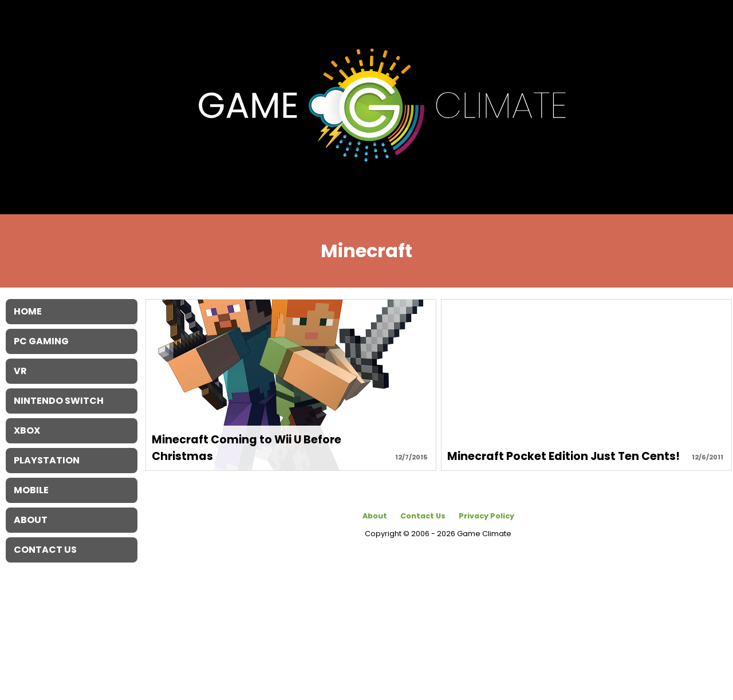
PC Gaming (41, 341)
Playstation (47, 460)
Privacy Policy (486, 516)
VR (20, 371)
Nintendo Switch (59, 401)
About (375, 516)
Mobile (31, 490)
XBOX (27, 430)
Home (28, 311)
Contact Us (423, 516)
